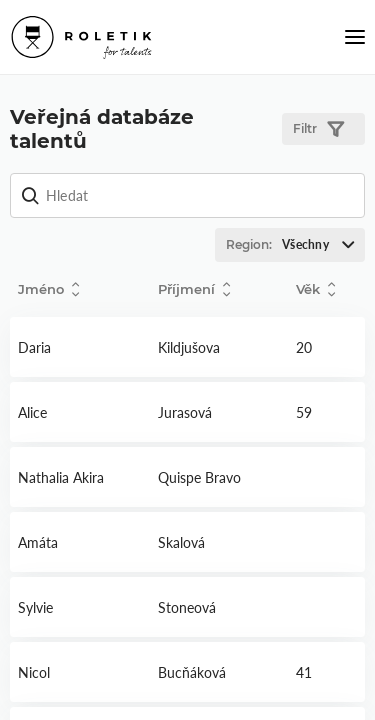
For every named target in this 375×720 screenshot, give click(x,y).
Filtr (318, 129)
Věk (315, 289)
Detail (80, 347)
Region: (295, 245)
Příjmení (194, 289)
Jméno (48, 289)
